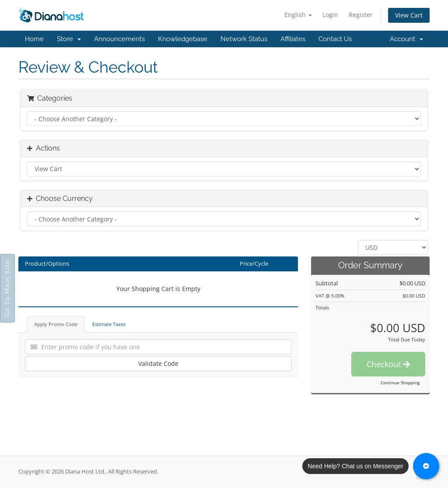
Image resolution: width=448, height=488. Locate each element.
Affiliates (293, 39)
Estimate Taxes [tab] (109, 324)
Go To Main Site (7, 288)
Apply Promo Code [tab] (56, 324)
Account (406, 39)
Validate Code (158, 363)
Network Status (244, 39)
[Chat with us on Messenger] (426, 466)
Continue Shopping (400, 383)
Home (34, 39)
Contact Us (335, 39)
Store (69, 39)
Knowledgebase (183, 39)
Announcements (119, 39)
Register (361, 15)
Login (330, 15)
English (298, 15)
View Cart (409, 15)
